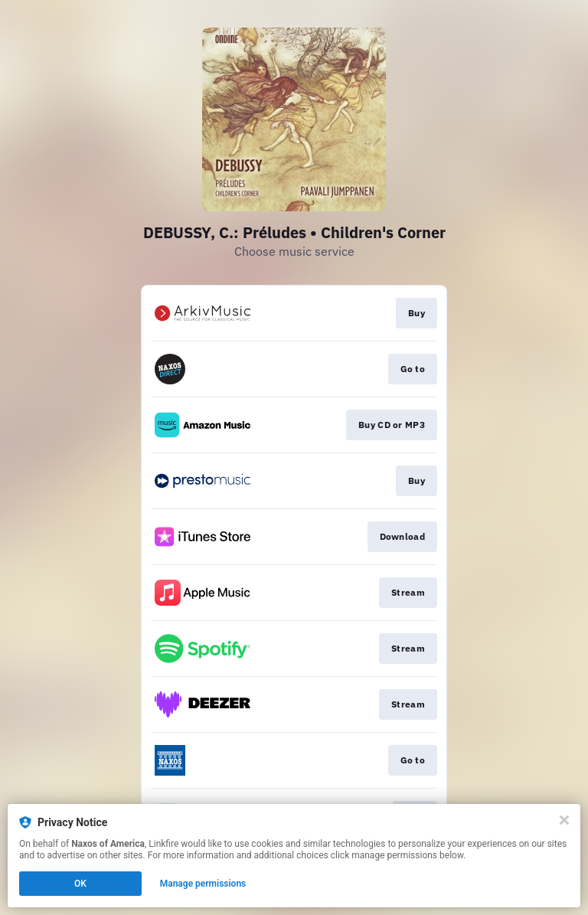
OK (80, 884)
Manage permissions (203, 884)
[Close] (564, 820)
